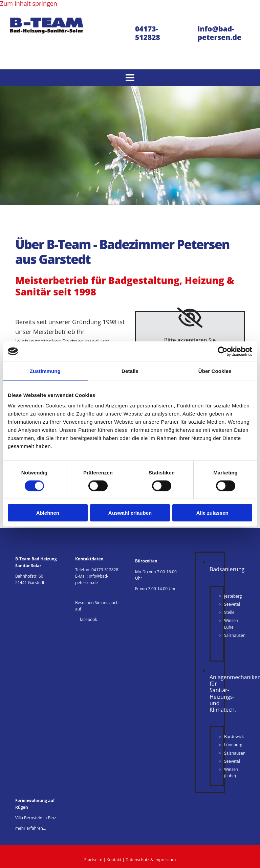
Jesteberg (233, 596)
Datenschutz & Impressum (151, 860)
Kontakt (114, 860)
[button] (130, 78)
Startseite (93, 860)
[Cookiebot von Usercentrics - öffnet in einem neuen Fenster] (223, 351)
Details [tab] (130, 371)
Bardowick (234, 737)
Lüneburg (233, 745)
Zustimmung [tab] (45, 371)
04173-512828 (105, 570)
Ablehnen (48, 513)
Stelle (229, 612)
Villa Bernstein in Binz (36, 818)
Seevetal (232, 604)
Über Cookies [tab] (215, 371)
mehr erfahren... (31, 828)
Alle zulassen (212, 513)
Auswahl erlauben (130, 513)
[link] (190, 318)
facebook (86, 619)
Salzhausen (235, 635)
